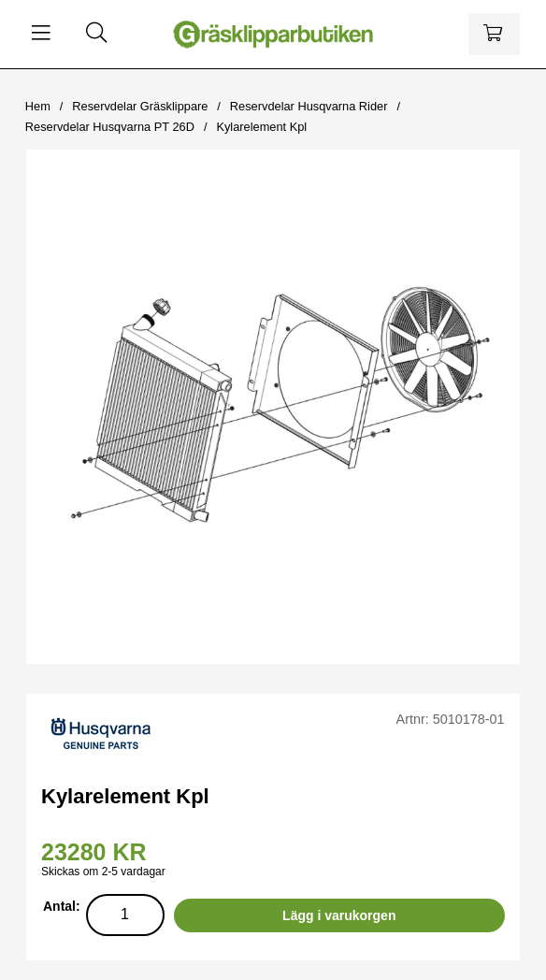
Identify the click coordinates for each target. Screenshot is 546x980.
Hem (38, 106)
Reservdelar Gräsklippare (140, 106)
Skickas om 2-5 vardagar (103, 872)
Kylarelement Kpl (261, 127)
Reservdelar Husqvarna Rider (309, 106)
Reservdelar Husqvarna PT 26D (110, 127)
